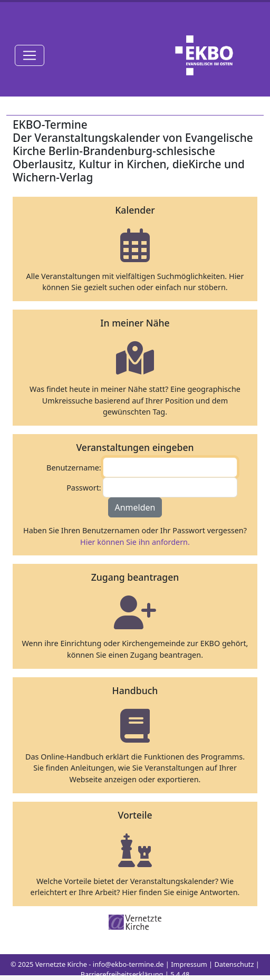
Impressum (189, 964)
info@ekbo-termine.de (128, 964)
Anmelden (135, 507)
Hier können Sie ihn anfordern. (135, 542)
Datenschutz (234, 964)
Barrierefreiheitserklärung (122, 974)
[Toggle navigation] (30, 55)
